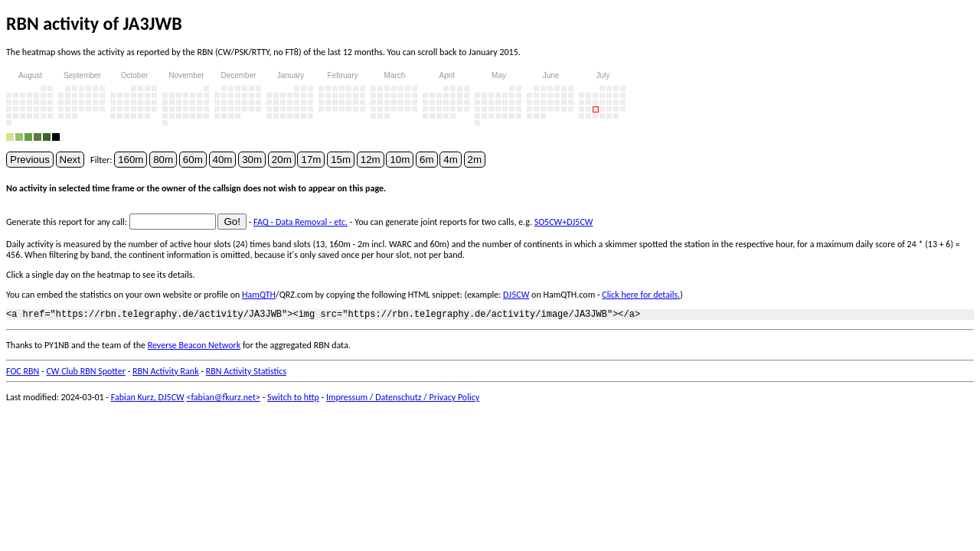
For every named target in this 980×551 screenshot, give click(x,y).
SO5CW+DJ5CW (564, 222)
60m (193, 160)
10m (400, 160)
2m (475, 160)
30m (252, 160)
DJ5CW (516, 295)
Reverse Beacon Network (194, 347)
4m (451, 160)
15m (341, 160)
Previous (30, 160)
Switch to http (293, 399)
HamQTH (259, 295)
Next (70, 160)
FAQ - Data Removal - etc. (301, 222)
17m (311, 160)
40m (223, 160)
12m (371, 160)
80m (163, 160)
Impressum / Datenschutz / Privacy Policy (403, 399)
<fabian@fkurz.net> (223, 399)
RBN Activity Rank (166, 373)
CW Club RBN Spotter (86, 373)
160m (131, 160)
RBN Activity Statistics (246, 373)
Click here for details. (641, 295)
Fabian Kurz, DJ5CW (148, 399)
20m (282, 160)
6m (427, 160)
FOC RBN (23, 373)
